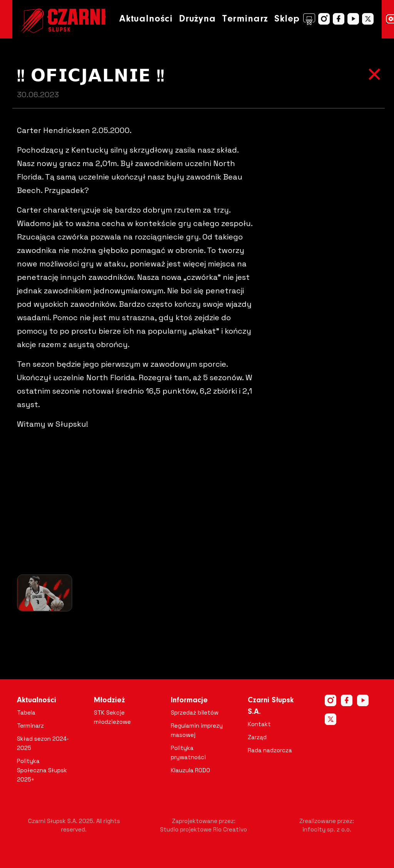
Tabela (26, 713)
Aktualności (146, 19)
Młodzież (109, 700)
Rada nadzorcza (270, 750)
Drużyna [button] (197, 19)
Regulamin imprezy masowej (197, 730)
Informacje (189, 700)
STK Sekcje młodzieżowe (112, 717)
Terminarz (245, 19)
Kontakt (259, 724)
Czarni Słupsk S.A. (271, 706)
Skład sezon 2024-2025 (43, 743)
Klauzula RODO (190, 770)
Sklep (295, 19)
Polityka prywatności (188, 752)
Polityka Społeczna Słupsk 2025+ (42, 770)
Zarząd (257, 737)
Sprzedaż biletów (195, 713)
